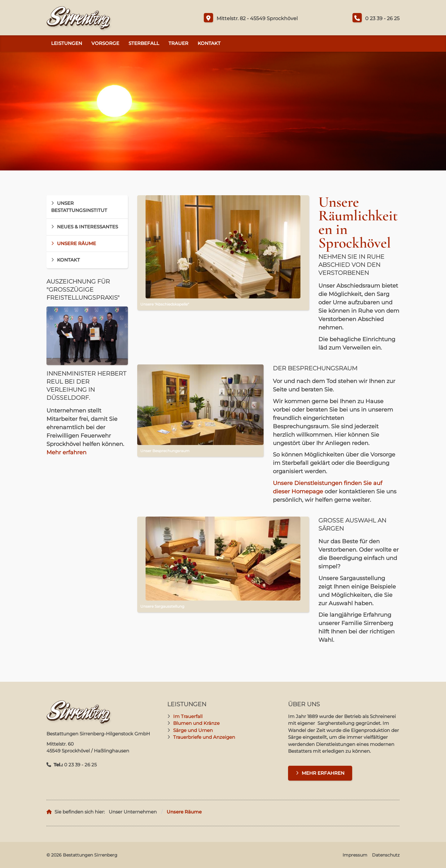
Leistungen (67, 43)
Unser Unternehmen (133, 812)
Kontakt (209, 43)
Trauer (178, 43)
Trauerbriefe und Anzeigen (204, 737)
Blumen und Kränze (196, 723)
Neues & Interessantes (87, 227)
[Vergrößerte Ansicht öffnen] (223, 247)
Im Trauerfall (188, 716)
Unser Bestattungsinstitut (79, 207)
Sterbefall (144, 43)
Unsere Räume (77, 243)
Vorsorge (105, 43)
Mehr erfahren (66, 452)
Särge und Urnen (193, 730)
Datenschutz (386, 855)
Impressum (355, 855)
